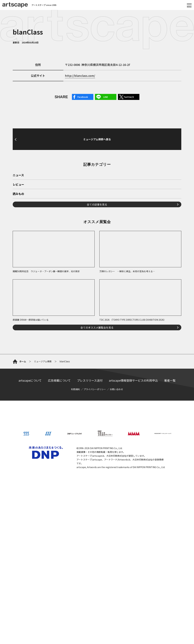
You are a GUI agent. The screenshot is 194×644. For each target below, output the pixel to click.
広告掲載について (59, 380)
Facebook (83, 97)
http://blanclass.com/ (80, 76)
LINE (106, 97)
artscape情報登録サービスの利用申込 (133, 380)
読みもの (18, 194)
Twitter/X (129, 97)
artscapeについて (30, 380)
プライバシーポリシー (95, 389)
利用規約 (75, 389)
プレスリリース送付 (90, 380)
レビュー (18, 185)
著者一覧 (170, 380)
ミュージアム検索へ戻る (97, 139)
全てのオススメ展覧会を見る (97, 327)
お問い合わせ (116, 389)
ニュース (18, 175)
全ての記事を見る (97, 204)
